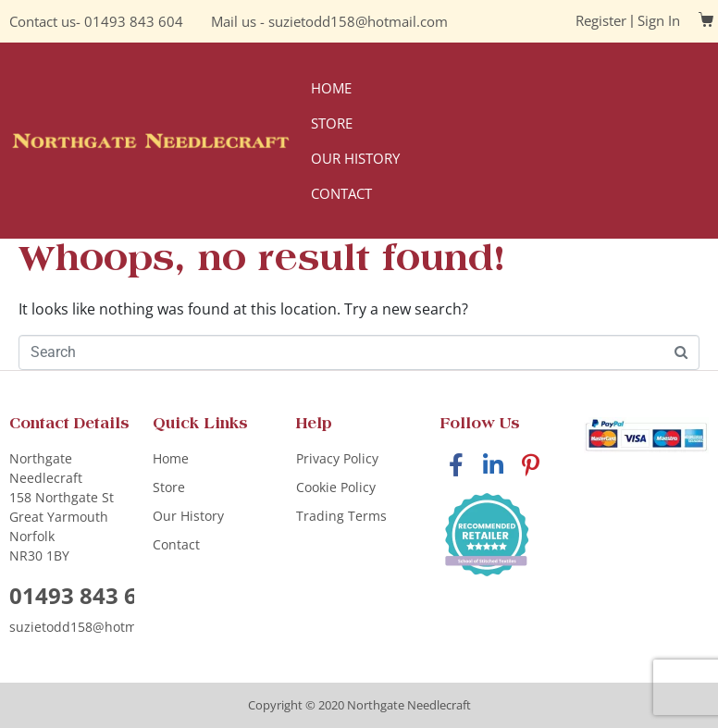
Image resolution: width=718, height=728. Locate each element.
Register (601, 20)
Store (332, 123)
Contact (341, 193)
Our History (355, 158)
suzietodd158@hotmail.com (358, 21)
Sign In (659, 20)
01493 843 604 (134, 21)
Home (331, 88)
